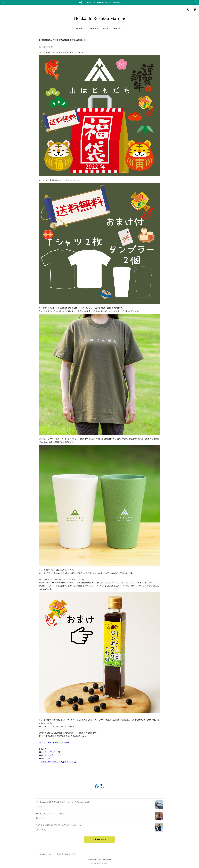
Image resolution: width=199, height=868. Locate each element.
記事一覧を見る (99, 840)
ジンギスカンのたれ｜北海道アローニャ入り (59, 762)
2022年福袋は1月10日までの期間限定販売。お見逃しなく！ (63, 40)
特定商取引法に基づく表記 (67, 854)
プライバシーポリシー (46, 854)
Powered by (99, 863)
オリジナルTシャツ (48, 752)
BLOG (105, 28)
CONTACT (118, 28)
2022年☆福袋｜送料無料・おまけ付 (54, 742)
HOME (79, 28)
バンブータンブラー (49, 755)
